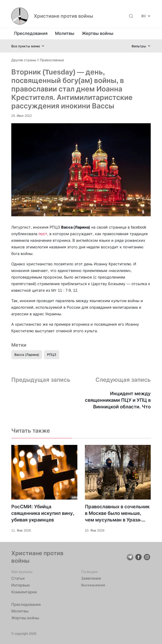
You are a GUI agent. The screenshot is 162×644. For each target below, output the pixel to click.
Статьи (18, 578)
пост (43, 234)
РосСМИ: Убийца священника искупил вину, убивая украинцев (43, 513)
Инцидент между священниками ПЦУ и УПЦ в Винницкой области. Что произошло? (118, 400)
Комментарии (24, 592)
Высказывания (93, 585)
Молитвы (65, 33)
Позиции (89, 572)
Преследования (31, 33)
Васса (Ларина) (27, 355)
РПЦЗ (52, 355)
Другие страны (24, 60)
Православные (52, 60)
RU (144, 16)
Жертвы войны (98, 33)
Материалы (22, 572)
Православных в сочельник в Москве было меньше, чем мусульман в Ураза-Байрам (117, 513)
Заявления (91, 578)
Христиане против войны (63, 16)
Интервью (21, 585)
